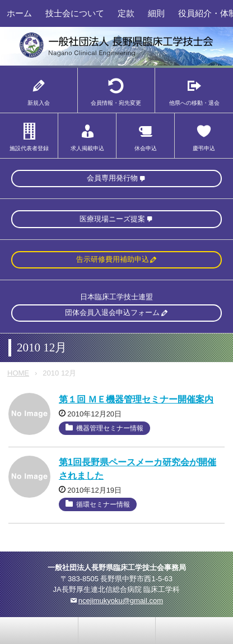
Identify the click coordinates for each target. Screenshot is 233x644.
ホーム (19, 13)
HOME (18, 373)
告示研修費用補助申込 (113, 259)
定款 (126, 13)
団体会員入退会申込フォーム (112, 312)
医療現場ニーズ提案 (112, 219)
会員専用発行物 (112, 178)
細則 (156, 13)
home (117, 631)
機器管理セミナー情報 (110, 428)
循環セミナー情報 (103, 504)
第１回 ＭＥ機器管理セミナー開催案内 (136, 399)
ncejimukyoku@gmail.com (121, 601)
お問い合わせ (39, 631)
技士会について (75, 13)
